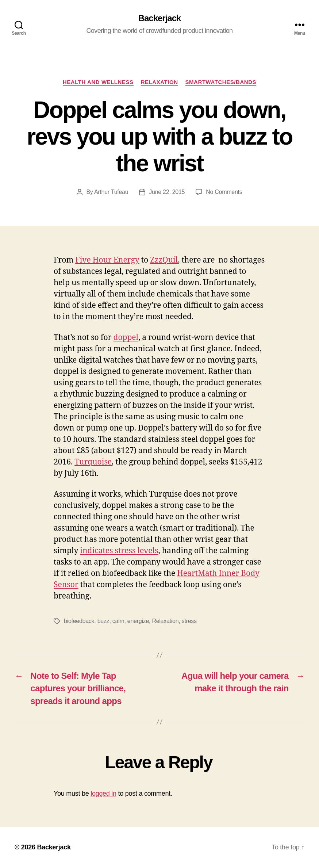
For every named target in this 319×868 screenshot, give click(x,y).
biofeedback (79, 621)
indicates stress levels (119, 551)
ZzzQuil (164, 260)
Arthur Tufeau (111, 192)
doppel (126, 338)
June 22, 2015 (167, 192)
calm (118, 621)
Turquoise (93, 462)
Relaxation (159, 82)
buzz (103, 621)
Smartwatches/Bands (221, 82)
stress (189, 621)
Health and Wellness (98, 82)
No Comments (224, 192)
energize (138, 621)
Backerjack (160, 18)
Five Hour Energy (107, 260)
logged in (103, 794)
